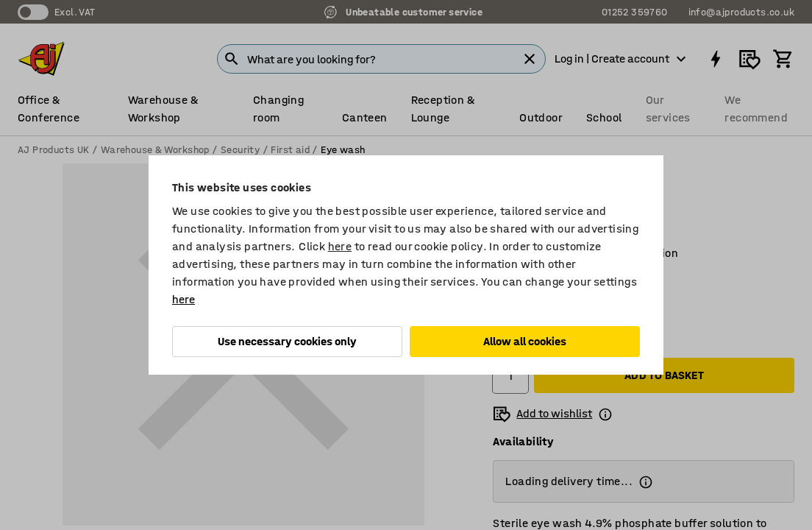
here (340, 246)
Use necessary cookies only (287, 341)
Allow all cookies (525, 341)
